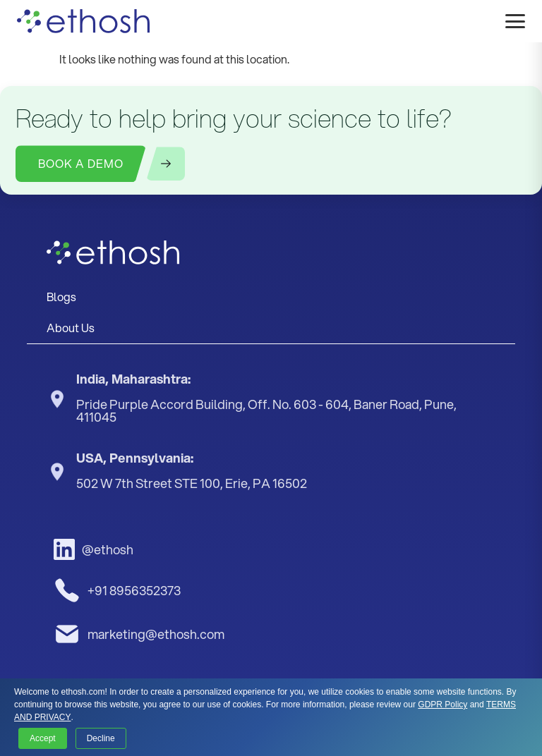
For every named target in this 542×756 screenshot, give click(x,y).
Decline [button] (101, 738)
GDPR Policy (442, 705)
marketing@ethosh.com (139, 634)
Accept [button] (43, 738)
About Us (71, 328)
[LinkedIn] (135, 549)
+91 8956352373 (117, 590)
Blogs (61, 297)
